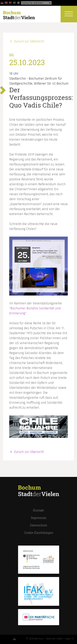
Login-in (69, 639)
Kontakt (38, 510)
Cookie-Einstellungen (39, 533)
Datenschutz (38, 525)
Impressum (39, 518)
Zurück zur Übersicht (26, 41)
